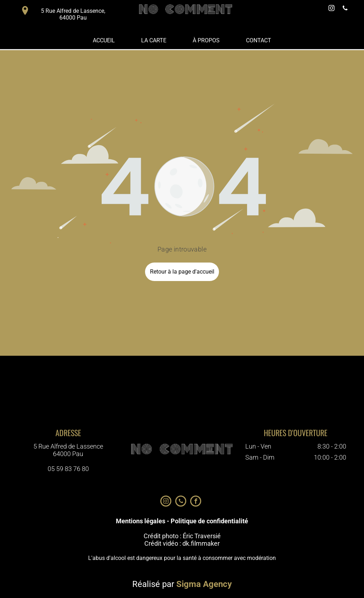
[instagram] (332, 9)
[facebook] (196, 502)
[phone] (345, 9)
